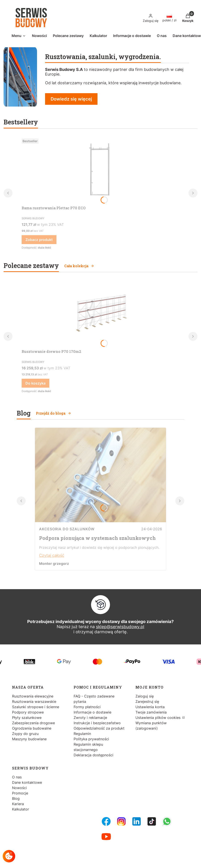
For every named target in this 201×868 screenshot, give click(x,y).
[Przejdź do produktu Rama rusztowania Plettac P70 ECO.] (100, 170)
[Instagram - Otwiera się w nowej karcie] (121, 821)
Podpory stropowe (28, 712)
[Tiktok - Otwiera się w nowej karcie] (152, 821)
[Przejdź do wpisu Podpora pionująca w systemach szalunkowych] (100, 521)
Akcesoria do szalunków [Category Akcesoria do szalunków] (67, 529)
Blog (16, 798)
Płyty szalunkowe (27, 718)
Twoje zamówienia (151, 712)
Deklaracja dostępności (93, 755)
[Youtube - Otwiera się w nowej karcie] (106, 837)
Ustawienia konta (150, 707)
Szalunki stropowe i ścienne (36, 707)
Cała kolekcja (79, 266)
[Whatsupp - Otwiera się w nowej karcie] (167, 821)
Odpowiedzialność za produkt (99, 728)
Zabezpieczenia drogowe (33, 723)
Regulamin (82, 734)
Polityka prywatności (91, 739)
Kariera (18, 804)
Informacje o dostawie (92, 712)
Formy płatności (87, 707)
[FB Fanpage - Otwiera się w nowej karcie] (106, 821)
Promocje (20, 793)
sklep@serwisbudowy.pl (120, 627)
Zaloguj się (145, 696)
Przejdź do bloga (54, 413)
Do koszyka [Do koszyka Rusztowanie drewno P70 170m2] (35, 383)
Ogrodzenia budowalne (32, 728)
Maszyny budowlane (29, 739)
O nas (17, 777)
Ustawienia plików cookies (159, 718)
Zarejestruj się (147, 701)
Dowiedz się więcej (71, 99)
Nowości (19, 788)
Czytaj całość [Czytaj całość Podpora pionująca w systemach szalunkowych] (52, 555)
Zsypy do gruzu (25, 734)
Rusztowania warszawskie (34, 701)
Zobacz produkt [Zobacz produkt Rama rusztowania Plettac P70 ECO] (39, 240)
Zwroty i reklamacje (90, 718)
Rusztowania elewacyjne (33, 696)
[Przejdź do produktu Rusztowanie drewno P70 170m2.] (100, 314)
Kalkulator (21, 809)
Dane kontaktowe (27, 782)
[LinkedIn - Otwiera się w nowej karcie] (137, 821)
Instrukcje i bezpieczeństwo (97, 723)
